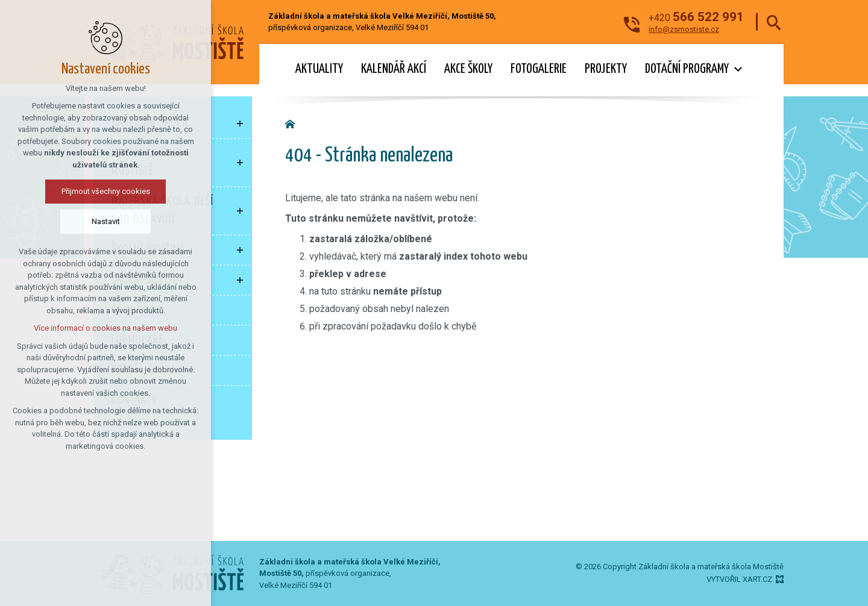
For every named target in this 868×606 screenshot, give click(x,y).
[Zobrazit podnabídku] (240, 123)
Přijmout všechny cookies (105, 191)
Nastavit (105, 221)
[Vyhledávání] (774, 22)
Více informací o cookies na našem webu (104, 328)
